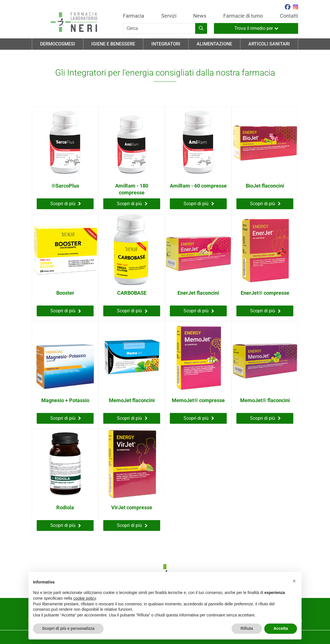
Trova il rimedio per (256, 28)
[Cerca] (159, 28)
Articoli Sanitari (269, 44)
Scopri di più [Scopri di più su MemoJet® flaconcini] (265, 418)
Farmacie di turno (243, 16)
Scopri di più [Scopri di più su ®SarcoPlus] (66, 204)
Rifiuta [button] (247, 628)
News (200, 16)
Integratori (166, 44)
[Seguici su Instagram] (296, 8)
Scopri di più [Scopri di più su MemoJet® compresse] (199, 418)
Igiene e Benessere (113, 44)
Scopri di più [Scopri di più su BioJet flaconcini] (265, 204)
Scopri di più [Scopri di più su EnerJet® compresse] (265, 311)
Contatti (289, 16)
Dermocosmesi (58, 44)
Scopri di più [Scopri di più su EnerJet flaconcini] (199, 311)
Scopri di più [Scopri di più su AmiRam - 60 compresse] (199, 204)
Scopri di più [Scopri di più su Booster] (66, 311)
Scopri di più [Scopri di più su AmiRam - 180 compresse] (132, 204)
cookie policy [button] (85, 598)
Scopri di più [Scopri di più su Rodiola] (66, 525)
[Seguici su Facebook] (288, 8)
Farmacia (134, 16)
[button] (294, 581)
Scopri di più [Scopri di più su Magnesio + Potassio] (66, 418)
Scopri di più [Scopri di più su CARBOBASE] (132, 311)
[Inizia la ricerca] (201, 28)
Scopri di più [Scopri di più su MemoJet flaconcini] (132, 418)
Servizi (169, 16)
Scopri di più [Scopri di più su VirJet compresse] (132, 525)
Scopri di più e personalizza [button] (68, 628)
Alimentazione (214, 44)
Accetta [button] (281, 628)
